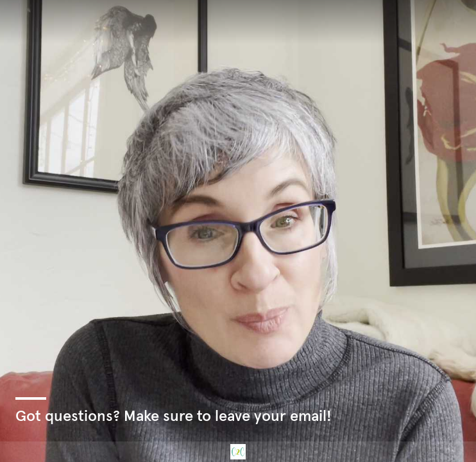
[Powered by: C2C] (238, 452)
